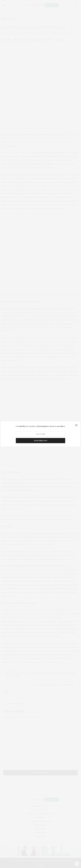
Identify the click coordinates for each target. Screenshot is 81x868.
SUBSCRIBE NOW (40, 441)
